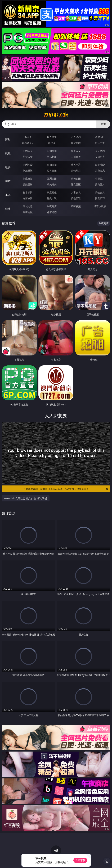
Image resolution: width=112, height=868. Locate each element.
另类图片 (100, 184)
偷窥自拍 (28, 179)
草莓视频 (76, 206)
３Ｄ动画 (100, 151)
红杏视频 (28, 212)
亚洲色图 (52, 179)
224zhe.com (56, 115)
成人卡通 (76, 165)
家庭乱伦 (52, 192)
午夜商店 (52, 206)
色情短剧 (52, 212)
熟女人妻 (28, 157)
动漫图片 (100, 179)
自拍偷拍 (52, 151)
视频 (8, 153)
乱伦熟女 (76, 171)
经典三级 (52, 171)
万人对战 (76, 137)
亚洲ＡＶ (28, 151)
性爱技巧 (100, 198)
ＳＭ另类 (100, 157)
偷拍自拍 (52, 165)
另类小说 (52, 198)
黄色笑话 (76, 198)
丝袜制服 (52, 157)
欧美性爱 (100, 165)
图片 (8, 181)
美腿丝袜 (28, 184)
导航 (8, 209)
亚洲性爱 (28, 165)
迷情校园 (28, 198)
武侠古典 (100, 192)
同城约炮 (28, 206)
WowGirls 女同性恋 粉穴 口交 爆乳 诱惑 (26, 498)
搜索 (103, 124)
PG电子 (28, 137)
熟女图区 (76, 184)
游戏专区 (100, 137)
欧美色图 (76, 179)
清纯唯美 (52, 184)
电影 (8, 167)
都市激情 (28, 192)
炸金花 (52, 143)
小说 (8, 195)
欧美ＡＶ (76, 151)
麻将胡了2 (28, 143)
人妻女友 (76, 192)
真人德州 (52, 137)
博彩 (8, 139)
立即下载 (80, 860)
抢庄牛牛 (100, 143)
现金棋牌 (76, 143)
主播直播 (76, 157)
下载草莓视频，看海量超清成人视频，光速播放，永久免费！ (66, 489)
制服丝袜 (28, 171)
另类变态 (100, 171)
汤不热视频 (100, 206)
